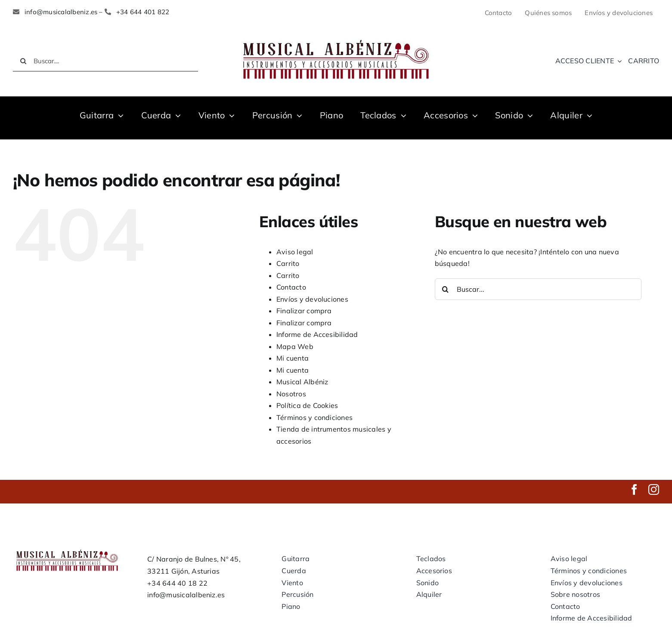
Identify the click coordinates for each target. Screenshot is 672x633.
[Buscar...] (538, 289)
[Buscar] (23, 61)
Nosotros (291, 394)
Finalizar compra (304, 311)
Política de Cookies (307, 405)
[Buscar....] (105, 61)
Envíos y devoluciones (312, 299)
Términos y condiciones (314, 417)
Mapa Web (295, 346)
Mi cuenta (293, 358)
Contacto (291, 287)
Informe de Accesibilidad (317, 334)
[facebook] (634, 489)
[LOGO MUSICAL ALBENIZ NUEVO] (336, 38)
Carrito (288, 263)
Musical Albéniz (302, 382)
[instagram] (654, 489)
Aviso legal (295, 252)
